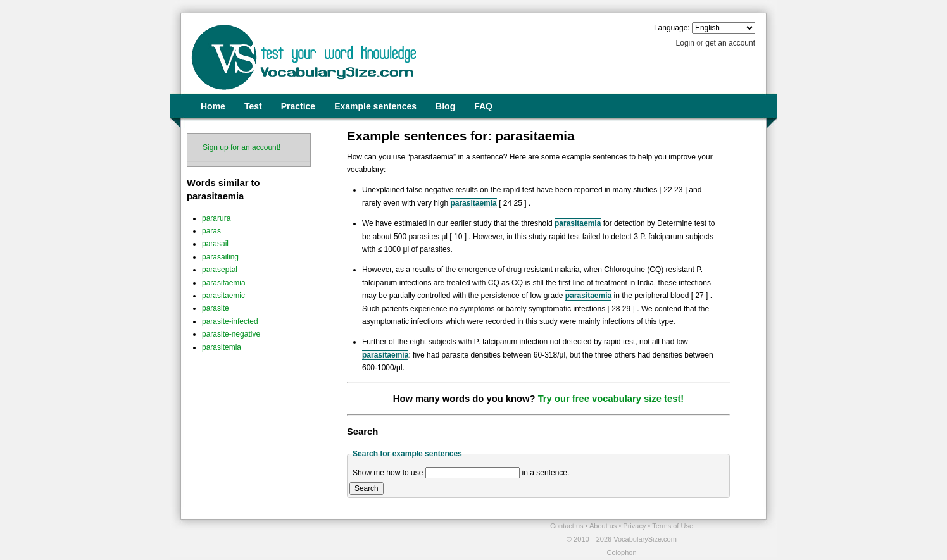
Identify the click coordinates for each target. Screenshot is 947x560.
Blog (445, 106)
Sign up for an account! (241, 147)
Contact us (568, 526)
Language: (672, 28)
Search (367, 488)
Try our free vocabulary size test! (611, 399)
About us (604, 526)
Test (253, 106)
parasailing (220, 257)
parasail (215, 244)
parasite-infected (230, 321)
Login (685, 43)
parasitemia (222, 347)
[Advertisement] (329, 538)
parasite (216, 308)
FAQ (483, 106)
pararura (216, 218)
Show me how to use (388, 473)
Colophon (621, 552)
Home (213, 106)
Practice (298, 106)
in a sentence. (546, 473)
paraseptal (220, 270)
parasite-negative (231, 334)
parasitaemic (223, 296)
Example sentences (375, 106)
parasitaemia (224, 283)
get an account (730, 43)
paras (211, 231)
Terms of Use (673, 526)
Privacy (635, 526)
